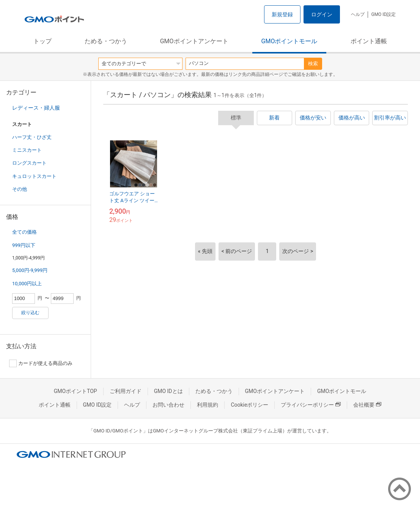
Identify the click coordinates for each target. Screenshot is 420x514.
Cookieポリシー (249, 405)
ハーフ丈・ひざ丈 (32, 137)
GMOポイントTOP (76, 391)
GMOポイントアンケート (194, 41)
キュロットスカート (34, 176)
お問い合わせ (168, 405)
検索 (313, 64)
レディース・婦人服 (36, 108)
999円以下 (24, 245)
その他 (20, 189)
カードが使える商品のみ (41, 363)
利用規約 (208, 405)
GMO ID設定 (383, 14)
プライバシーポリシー (311, 405)
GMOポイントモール (289, 41)
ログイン (322, 14)
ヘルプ (358, 14)
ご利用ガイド (126, 391)
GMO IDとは (168, 391)
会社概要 (367, 405)
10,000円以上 (27, 284)
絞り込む (30, 313)
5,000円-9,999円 (30, 270)
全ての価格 (24, 232)
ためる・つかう (106, 41)
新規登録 (282, 14)
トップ (42, 41)
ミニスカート (27, 150)
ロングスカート (29, 163)
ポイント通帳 (369, 41)
